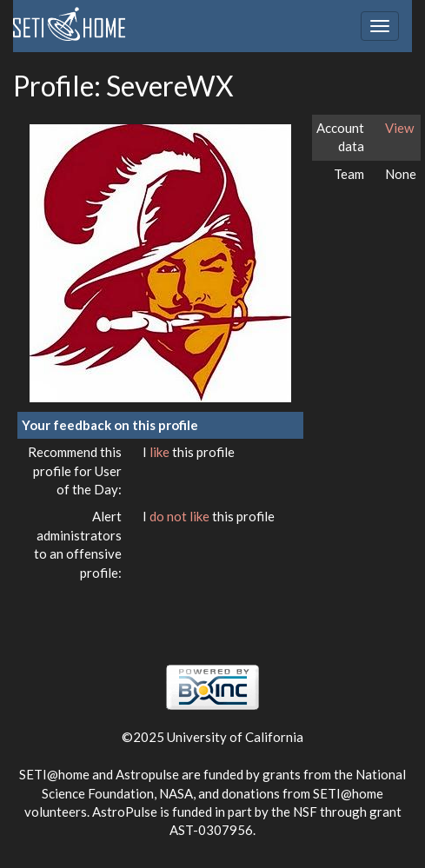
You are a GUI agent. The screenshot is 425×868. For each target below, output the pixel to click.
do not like (181, 516)
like (161, 452)
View (399, 128)
